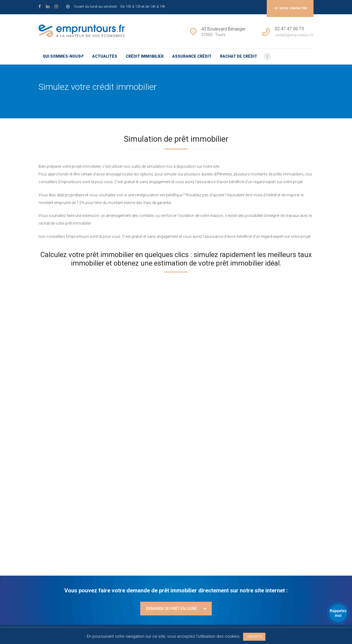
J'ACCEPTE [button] (254, 637)
